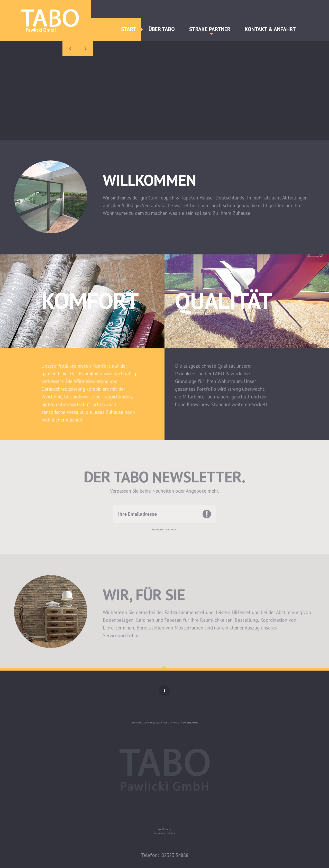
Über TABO (162, 29)
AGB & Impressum (173, 723)
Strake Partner (210, 30)
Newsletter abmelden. (165, 530)
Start (129, 29)
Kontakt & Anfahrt (270, 29)
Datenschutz (191, 723)
